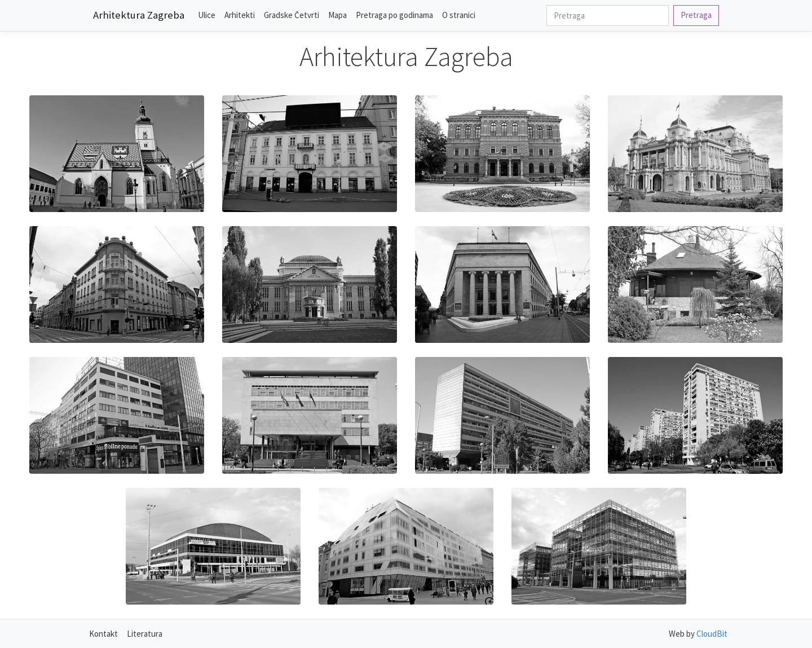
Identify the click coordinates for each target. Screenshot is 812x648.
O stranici (459, 15)
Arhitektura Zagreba (139, 15)
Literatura (145, 634)
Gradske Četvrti (292, 15)
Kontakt (103, 634)
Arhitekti (240, 15)
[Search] (608, 16)
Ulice (207, 15)
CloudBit (712, 634)
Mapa (337, 15)
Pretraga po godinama (394, 15)
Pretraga (696, 15)
